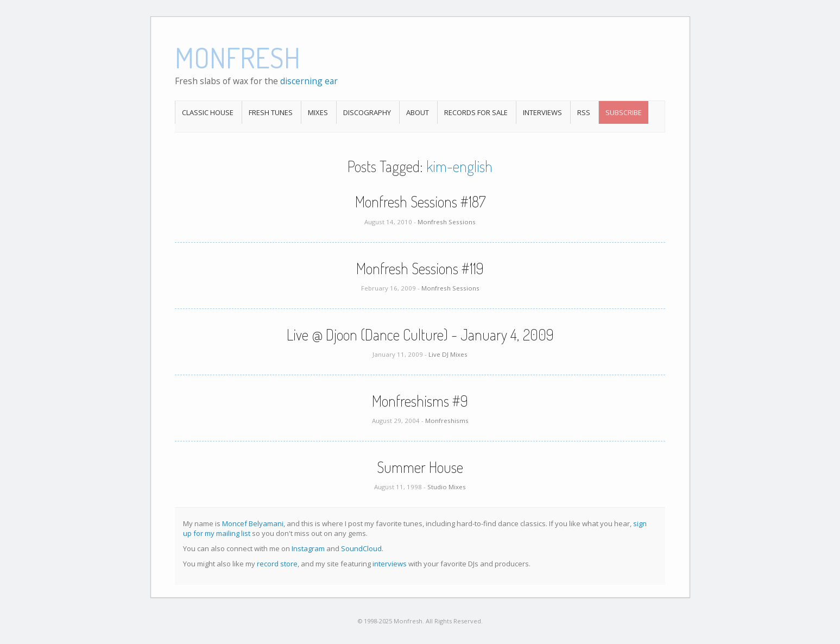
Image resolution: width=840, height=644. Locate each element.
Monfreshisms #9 (420, 401)
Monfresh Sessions (447, 222)
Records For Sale (476, 112)
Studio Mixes (447, 487)
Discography (367, 112)
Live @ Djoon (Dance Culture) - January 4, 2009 (420, 334)
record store (277, 564)
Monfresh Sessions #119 (420, 268)
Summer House (420, 467)
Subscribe (624, 112)
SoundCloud (361, 548)
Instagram (308, 548)
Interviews (542, 112)
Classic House (208, 112)
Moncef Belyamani (253, 523)
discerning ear (309, 81)
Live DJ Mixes (448, 354)
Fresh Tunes (271, 112)
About (418, 112)
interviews (390, 564)
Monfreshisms (447, 421)
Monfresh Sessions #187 (420, 201)
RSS (584, 112)
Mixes (318, 112)
